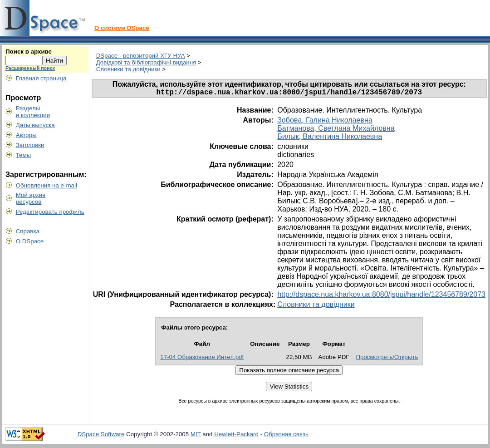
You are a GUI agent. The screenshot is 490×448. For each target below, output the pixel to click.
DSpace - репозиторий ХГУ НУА (141, 56)
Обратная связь (286, 436)
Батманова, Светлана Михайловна (336, 130)
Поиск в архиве (29, 52)
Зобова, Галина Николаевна (325, 122)
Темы (24, 155)
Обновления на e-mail (47, 185)
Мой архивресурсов (31, 198)
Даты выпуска (35, 125)
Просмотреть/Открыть (387, 359)
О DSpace (30, 241)
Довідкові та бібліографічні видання (146, 62)
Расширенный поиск (30, 68)
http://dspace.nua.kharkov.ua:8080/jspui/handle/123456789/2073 (381, 296)
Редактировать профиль (50, 212)
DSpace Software (101, 436)
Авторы (26, 135)
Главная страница (41, 78)
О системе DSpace (122, 28)
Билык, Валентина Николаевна (330, 138)
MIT (196, 436)
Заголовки (30, 145)
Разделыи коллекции (33, 112)
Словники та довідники (128, 69)
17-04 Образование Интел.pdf (202, 359)
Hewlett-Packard (236, 436)
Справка (28, 231)
